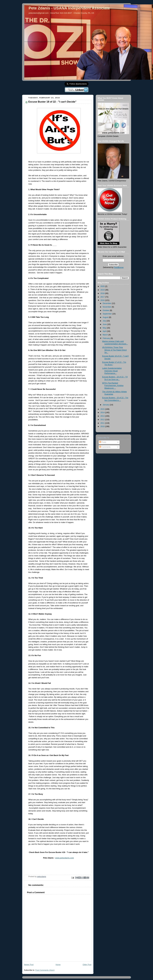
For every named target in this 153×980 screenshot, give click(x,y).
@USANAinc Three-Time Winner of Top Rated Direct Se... (114, 350)
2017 (103, 297)
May (105, 328)
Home (58, 965)
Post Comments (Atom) (45, 970)
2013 (103, 416)
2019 (103, 290)
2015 (103, 409)
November (107, 307)
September (107, 314)
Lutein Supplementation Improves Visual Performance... (112, 371)
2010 (103, 426)
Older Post (87, 965)
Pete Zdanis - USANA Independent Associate (69, 8)
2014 (103, 413)
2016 (103, 300)
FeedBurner (119, 267)
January (106, 405)
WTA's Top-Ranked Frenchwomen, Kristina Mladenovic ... (113, 386)
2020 (103, 286)
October (106, 310)
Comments (105, 447)
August (106, 317)
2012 (103, 420)
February (107, 338)
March (106, 335)
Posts (103, 442)
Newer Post (29, 965)
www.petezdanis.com (65, 858)
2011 (103, 423)
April (105, 331)
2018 (103, 293)
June (105, 324)
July (105, 321)
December (107, 303)
